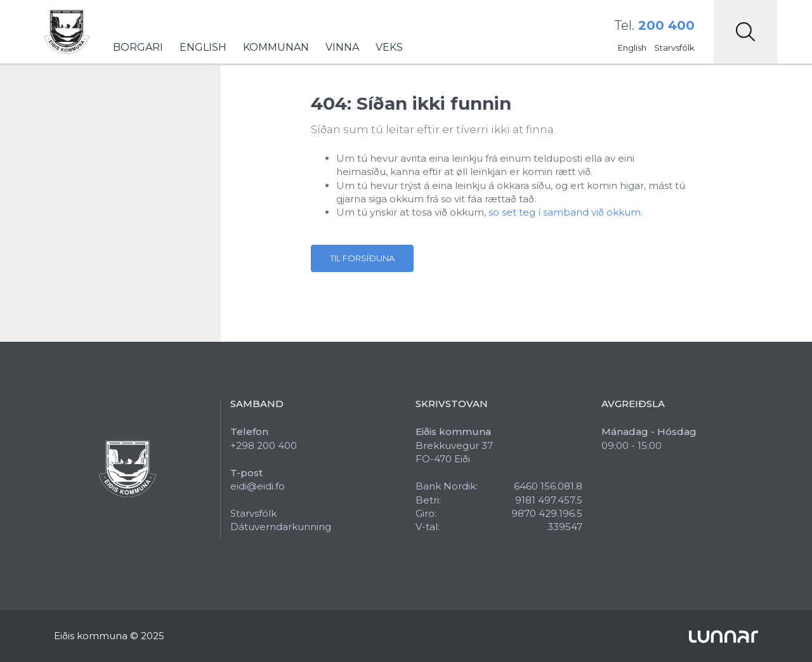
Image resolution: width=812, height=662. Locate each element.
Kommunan (276, 47)
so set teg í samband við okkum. (566, 212)
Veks (389, 47)
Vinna (342, 47)
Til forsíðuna (362, 258)
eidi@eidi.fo (258, 486)
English (203, 47)
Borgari (138, 47)
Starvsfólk (674, 48)
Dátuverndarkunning (281, 527)
